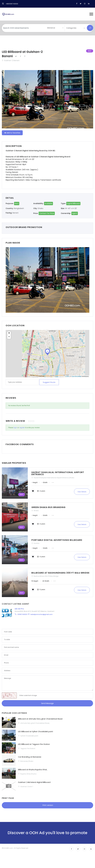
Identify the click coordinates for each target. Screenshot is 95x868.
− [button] (9, 337)
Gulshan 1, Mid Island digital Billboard (34, 783)
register (22, 427)
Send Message (47, 705)
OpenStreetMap (76, 376)
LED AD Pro (19, 610)
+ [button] (9, 333)
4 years (41, 491)
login (15, 427)
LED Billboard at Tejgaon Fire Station (34, 745)
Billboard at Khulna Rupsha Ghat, (33, 771)
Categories (71, 28)
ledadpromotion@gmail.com (42, 616)
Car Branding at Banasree (30, 758)
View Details (82, 491)
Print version (48, 806)
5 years (41, 591)
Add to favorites (12, 133)
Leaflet (67, 376)
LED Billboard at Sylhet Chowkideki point (36, 733)
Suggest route (49, 382)
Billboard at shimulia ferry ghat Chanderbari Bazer (41, 720)
